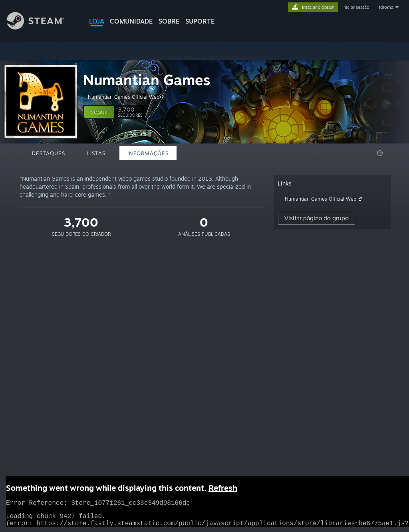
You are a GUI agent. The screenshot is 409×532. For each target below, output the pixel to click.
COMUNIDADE (131, 21)
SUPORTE (200, 21)
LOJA (97, 21)
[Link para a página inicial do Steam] (42, 27)
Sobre (169, 21)
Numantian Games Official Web (127, 97)
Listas (96, 153)
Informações (148, 153)
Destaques (49, 153)
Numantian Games (147, 80)
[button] (99, 112)
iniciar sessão (356, 7)
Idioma (386, 7)
